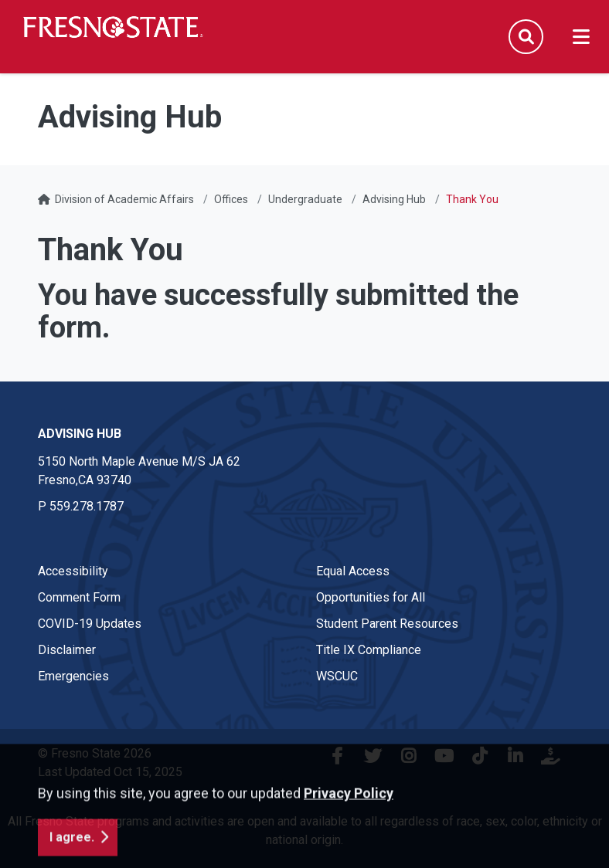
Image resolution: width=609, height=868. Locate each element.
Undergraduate (305, 199)
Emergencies (73, 676)
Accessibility (73, 571)
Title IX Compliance (369, 650)
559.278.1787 (87, 506)
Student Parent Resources (387, 624)
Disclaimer (67, 650)
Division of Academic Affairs (124, 199)
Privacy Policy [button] (349, 830)
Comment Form (79, 597)
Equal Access (353, 571)
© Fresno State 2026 (95, 753)
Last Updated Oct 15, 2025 (110, 772)
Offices (231, 199)
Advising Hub (394, 199)
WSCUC (337, 676)
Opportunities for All (371, 597)
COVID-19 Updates (90, 624)
